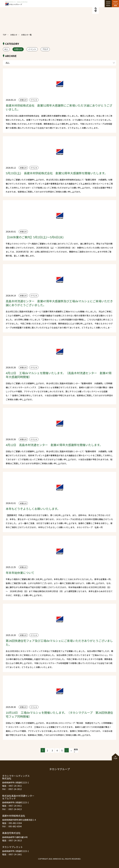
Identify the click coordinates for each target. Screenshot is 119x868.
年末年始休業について (20, 573)
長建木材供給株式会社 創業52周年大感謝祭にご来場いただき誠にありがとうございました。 (59, 107)
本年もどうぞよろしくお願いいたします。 (33, 509)
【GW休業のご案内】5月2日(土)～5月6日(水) (35, 237)
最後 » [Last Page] (76, 750)
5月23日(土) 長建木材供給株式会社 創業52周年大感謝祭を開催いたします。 (56, 173)
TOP (5, 35)
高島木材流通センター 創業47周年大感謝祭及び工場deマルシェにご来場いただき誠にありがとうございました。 (59, 303)
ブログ (45, 49)
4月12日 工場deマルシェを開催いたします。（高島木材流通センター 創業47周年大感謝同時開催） (59, 375)
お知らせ (14, 35)
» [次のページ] (71, 750)
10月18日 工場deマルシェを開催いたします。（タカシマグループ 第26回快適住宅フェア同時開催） (59, 714)
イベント (32, 49)
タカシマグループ (59, 769)
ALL (6, 49)
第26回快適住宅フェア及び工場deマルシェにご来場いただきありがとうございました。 (59, 643)
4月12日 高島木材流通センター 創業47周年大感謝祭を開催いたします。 (54, 445)
